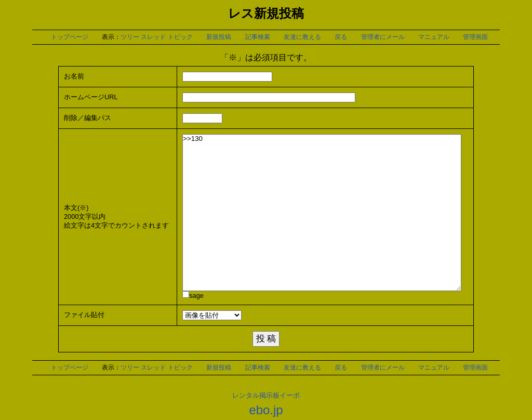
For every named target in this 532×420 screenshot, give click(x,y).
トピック (180, 37)
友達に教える (302, 37)
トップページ (70, 37)
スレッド (153, 37)
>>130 (322, 213)
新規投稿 (219, 37)
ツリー (130, 37)
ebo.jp (266, 410)
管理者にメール (383, 37)
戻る (341, 37)
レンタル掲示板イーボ (266, 395)
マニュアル (434, 37)
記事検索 (258, 37)
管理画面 (475, 37)
